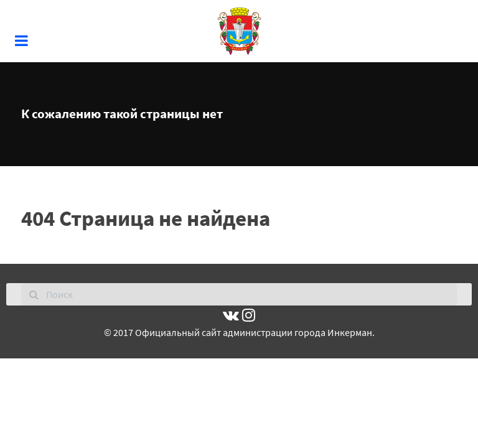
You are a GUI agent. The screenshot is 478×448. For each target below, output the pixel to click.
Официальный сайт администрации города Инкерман (254, 332)
